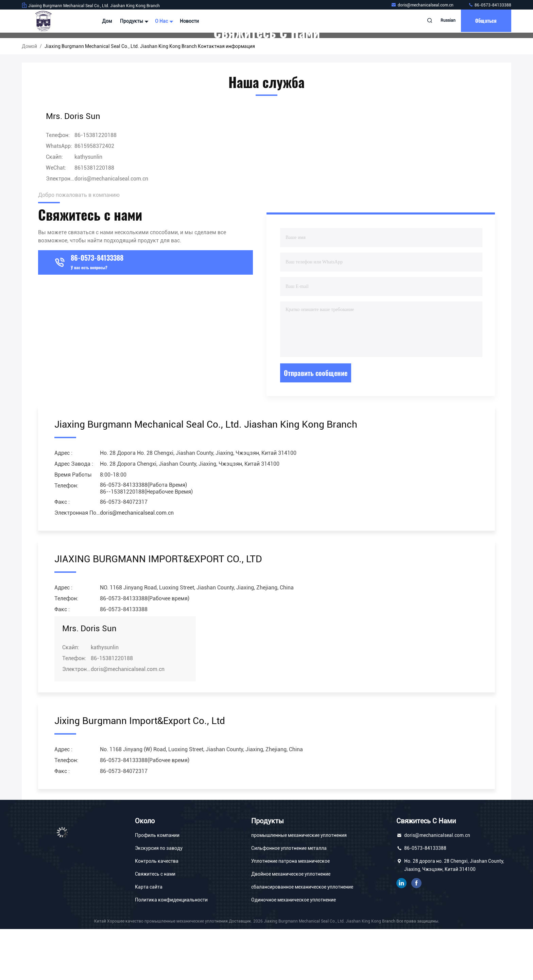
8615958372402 (94, 197)
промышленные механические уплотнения (299, 886)
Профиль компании (157, 886)
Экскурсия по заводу (159, 899)
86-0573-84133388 (490, 5)
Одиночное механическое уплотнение (294, 951)
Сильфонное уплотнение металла (289, 899)
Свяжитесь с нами (155, 925)
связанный (401, 934)
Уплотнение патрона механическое (290, 912)
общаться (485, 21)
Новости (189, 21)
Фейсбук (416, 934)
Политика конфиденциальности (171, 951)
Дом (107, 21)
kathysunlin (88, 208)
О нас (163, 21)
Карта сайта (149, 938)
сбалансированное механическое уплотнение (302, 938)
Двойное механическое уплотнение (291, 925)
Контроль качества (157, 912)
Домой (29, 97)
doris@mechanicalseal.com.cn (423, 5)
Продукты (133, 21)
